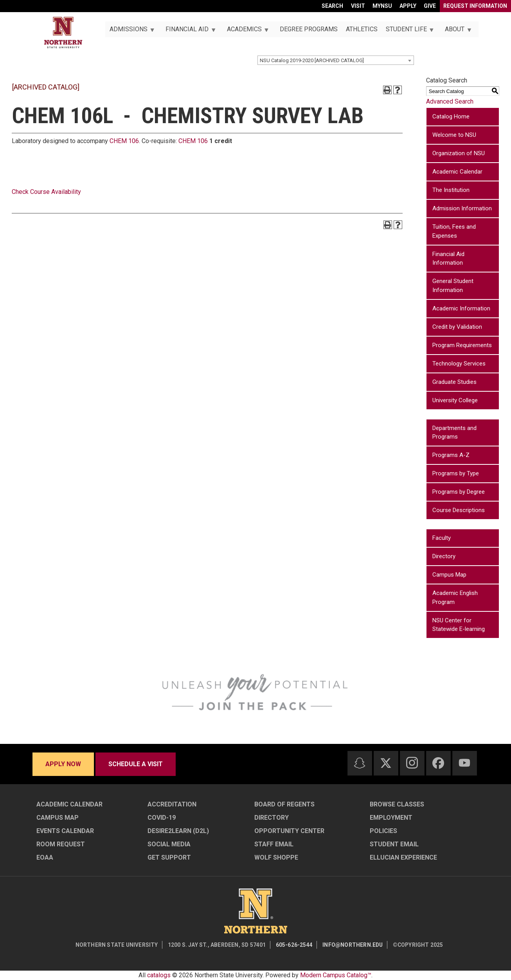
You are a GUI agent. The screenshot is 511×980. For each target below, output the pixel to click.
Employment (391, 818)
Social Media (169, 844)
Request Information (475, 6)
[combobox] (336, 60)
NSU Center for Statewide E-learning (459, 625)
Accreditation (172, 804)
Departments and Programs (454, 433)
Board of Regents (284, 804)
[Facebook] (438, 763)
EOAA (45, 857)
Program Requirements (462, 345)
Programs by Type (456, 473)
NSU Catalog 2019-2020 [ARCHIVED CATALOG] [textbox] (312, 60)
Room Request (61, 844)
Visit (358, 6)
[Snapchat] (360, 763)
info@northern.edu (353, 945)
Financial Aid (189, 31)
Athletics (362, 29)
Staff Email (274, 844)
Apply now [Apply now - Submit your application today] (63, 764)
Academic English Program (455, 597)
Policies (383, 831)
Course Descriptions (459, 510)
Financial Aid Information (448, 259)
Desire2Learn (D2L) (178, 831)
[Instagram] (412, 763)
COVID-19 (162, 818)
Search (332, 6)
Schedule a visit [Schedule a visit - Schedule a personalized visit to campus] (136, 764)
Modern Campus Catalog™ (336, 975)
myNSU (382, 6)
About (456, 31)
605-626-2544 (294, 945)
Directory (444, 556)
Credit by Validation (457, 327)
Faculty (442, 538)
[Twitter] (386, 763)
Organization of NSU (459, 153)
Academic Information (461, 308)
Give (430, 6)
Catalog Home (451, 116)
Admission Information (462, 208)
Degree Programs (309, 29)
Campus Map (449, 575)
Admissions (130, 31)
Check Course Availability (46, 192)
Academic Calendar (457, 172)
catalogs (159, 975)
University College (455, 400)
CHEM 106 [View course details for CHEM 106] (124, 141)
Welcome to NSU (454, 135)
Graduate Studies (454, 382)
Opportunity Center (289, 831)
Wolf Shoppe (276, 857)
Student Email (394, 844)
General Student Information (453, 286)
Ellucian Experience (403, 857)
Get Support (169, 857)
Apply (408, 6)
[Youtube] (464, 763)
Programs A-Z (451, 455)
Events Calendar (65, 831)
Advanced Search (450, 101)
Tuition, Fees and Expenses (454, 231)
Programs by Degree (459, 492)
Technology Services (459, 364)
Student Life (408, 31)
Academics (246, 31)
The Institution (451, 190)
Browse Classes (397, 804)
